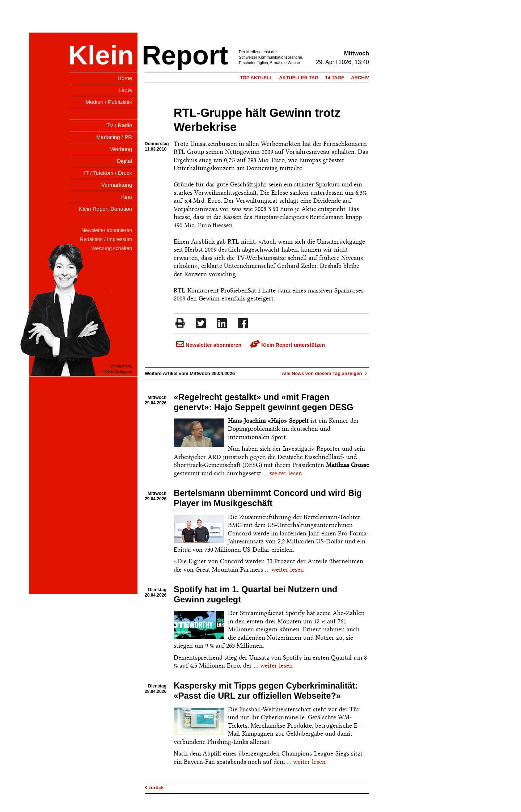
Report (185, 55)
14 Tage (335, 78)
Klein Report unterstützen (287, 345)
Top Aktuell (256, 78)
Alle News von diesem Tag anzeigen (325, 373)
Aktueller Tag (299, 78)
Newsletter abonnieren (209, 345)
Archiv (360, 78)
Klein (101, 55)
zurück (154, 788)
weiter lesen (286, 473)
